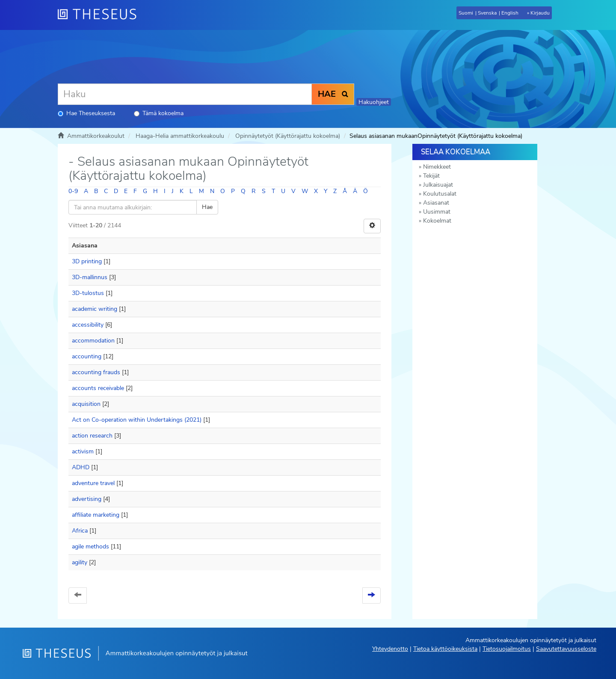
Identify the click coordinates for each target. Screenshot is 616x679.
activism (83, 451)
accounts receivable (98, 388)
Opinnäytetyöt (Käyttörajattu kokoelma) (288, 136)
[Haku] (185, 94)
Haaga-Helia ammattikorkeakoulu (180, 136)
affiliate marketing (96, 515)
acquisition (86, 404)
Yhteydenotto (390, 649)
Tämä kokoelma (159, 113)
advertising (87, 499)
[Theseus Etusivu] (101, 15)
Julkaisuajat (438, 185)
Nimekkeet (437, 167)
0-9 (73, 191)
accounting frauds (96, 372)
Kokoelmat (437, 221)
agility (80, 562)
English (510, 13)
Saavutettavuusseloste (566, 649)
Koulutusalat (440, 194)
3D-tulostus (88, 293)
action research (92, 436)
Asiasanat (436, 203)
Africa (80, 531)
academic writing (95, 309)
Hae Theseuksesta (86, 113)
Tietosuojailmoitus (507, 649)
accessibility (88, 325)
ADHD (81, 467)
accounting (87, 356)
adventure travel (93, 483)
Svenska (487, 13)
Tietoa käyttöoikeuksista (445, 649)
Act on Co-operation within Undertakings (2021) (137, 420)
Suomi (466, 13)
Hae (207, 207)
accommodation (93, 341)
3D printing (87, 261)
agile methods (90, 546)
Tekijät (431, 176)
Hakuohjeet (374, 102)
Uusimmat (437, 212)
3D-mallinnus (90, 277)
